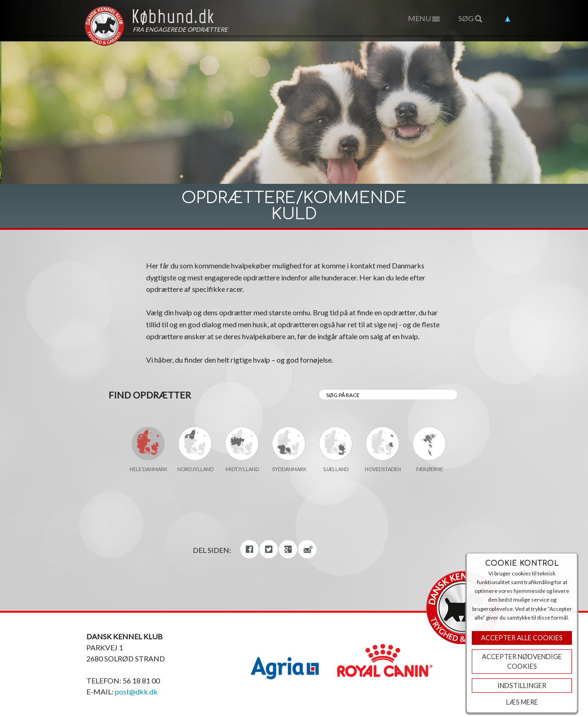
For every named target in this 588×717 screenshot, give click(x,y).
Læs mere (522, 702)
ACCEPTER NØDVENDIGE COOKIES (522, 662)
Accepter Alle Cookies (522, 638)
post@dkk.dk (136, 691)
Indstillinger (522, 686)
